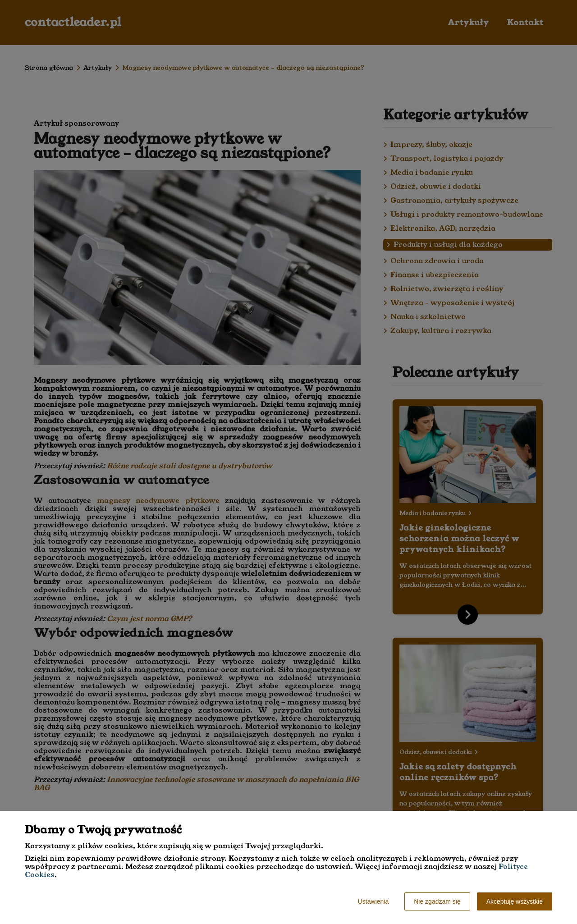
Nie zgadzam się (437, 901)
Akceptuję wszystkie (515, 901)
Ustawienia (373, 901)
